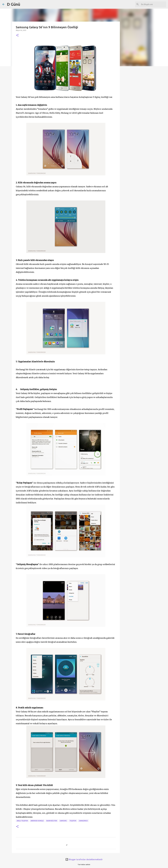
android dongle (37, 821)
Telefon (73, 821)
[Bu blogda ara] (153, 4)
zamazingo (83, 821)
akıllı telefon (22, 821)
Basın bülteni (52, 821)
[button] (17, 35)
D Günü (14, 4)
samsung (63, 821)
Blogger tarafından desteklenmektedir (84, 859)
